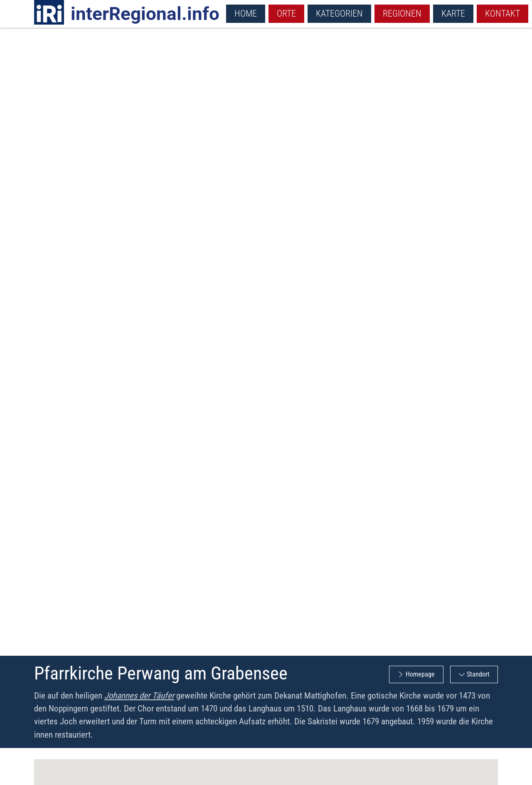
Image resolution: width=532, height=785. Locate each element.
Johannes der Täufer (139, 696)
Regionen (402, 13)
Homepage (420, 674)
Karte (453, 13)
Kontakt (502, 13)
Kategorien (339, 13)
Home (246, 13)
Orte (286, 13)
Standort (478, 674)
